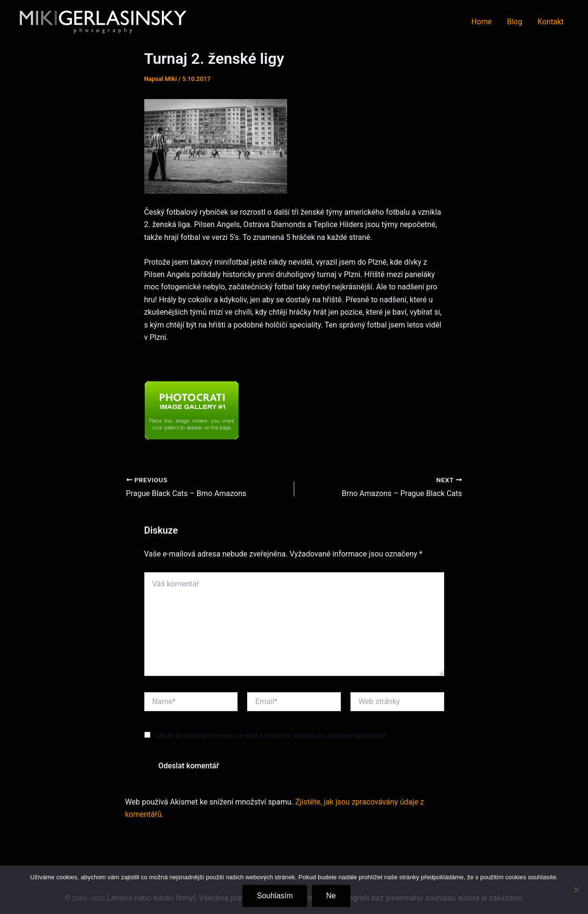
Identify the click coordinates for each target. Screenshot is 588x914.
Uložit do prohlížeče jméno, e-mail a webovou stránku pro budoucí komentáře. (272, 735)
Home (482, 22)
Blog (515, 22)
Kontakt (551, 22)
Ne (331, 896)
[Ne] (576, 890)
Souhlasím (275, 896)
